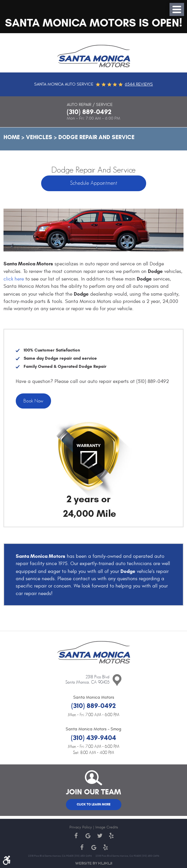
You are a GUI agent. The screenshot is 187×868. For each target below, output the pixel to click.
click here (14, 279)
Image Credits (107, 827)
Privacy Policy (81, 827)
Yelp (111, 836)
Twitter (99, 836)
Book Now (33, 401)
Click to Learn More (94, 804)
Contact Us (117, 680)
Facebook (76, 836)
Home (12, 137)
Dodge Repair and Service (96, 137)
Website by (94, 863)
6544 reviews (139, 84)
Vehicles (39, 137)
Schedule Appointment (94, 183)
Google (88, 836)
